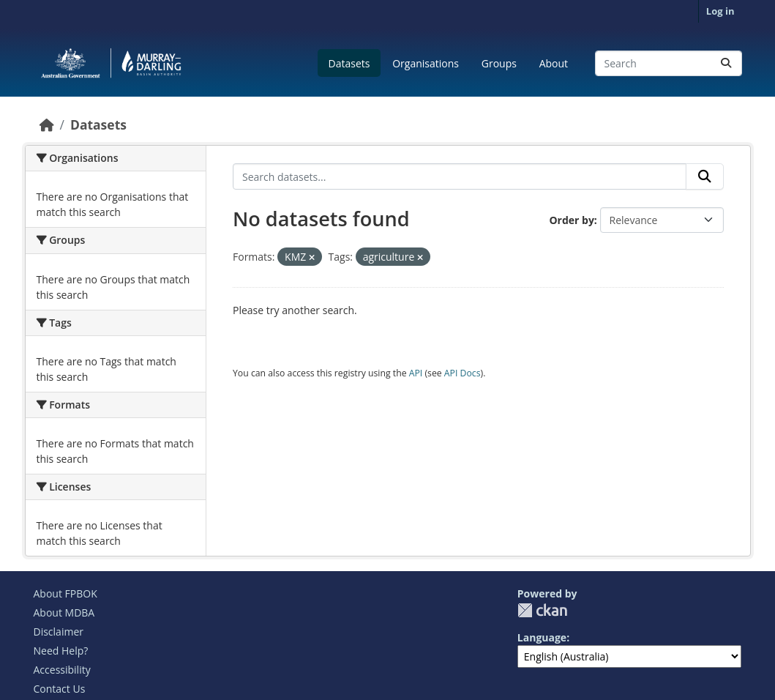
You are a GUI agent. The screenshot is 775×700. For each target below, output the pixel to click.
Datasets (349, 63)
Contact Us (60, 689)
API (416, 373)
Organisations (426, 63)
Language (542, 637)
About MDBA (64, 612)
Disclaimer (59, 632)
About (554, 63)
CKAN (542, 610)
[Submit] (726, 63)
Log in (720, 11)
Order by (571, 220)
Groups (499, 63)
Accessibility (62, 670)
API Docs (463, 373)
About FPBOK (65, 593)
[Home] (47, 124)
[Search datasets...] (669, 63)
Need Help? (61, 651)
